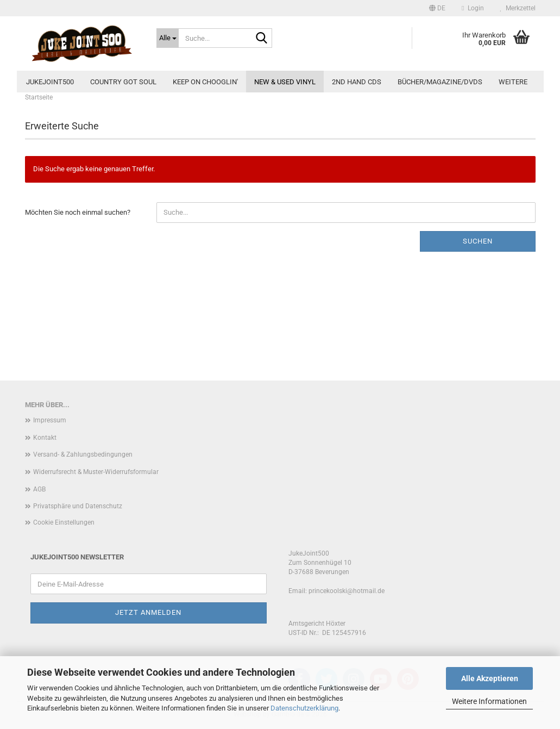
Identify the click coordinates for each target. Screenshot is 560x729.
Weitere (513, 82)
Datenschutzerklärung (304, 708)
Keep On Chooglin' (205, 82)
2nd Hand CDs (357, 82)
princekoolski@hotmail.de (347, 591)
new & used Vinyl (285, 82)
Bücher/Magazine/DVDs (440, 82)
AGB (39, 489)
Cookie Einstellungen (64, 522)
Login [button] (473, 8)
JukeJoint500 (50, 82)
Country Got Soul (123, 82)
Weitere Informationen (489, 701)
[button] (437, 8)
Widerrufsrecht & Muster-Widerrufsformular (96, 472)
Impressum (50, 420)
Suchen (478, 241)
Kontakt (45, 438)
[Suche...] (168, 38)
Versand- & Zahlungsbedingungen (83, 454)
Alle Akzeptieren (490, 678)
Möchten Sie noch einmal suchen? (78, 212)
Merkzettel (518, 8)
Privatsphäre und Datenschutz (78, 506)
